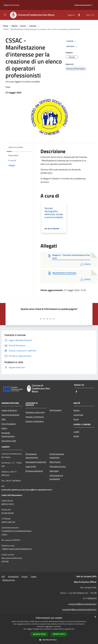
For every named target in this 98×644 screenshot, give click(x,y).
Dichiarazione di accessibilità (56, 477)
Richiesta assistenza (34, 471)
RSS (3, 576)
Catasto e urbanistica (34, 421)
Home (5, 26)
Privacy (25, 576)
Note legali (54, 471)
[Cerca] (93, 15)
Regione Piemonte (11, 5)
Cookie (34, 576)
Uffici (4, 419)
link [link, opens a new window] (73, 629)
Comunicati (78, 415)
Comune (33, 26)
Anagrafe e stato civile (35, 412)
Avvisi (23, 26)
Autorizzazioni (56, 410)
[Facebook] (78, 15)
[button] (49, 640)
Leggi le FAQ (31, 466)
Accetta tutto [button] (39, 634)
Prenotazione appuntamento (32, 456)
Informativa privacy (58, 466)
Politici (4, 428)
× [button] (95, 617)
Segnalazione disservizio (36, 462)
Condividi (71, 41)
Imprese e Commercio (35, 417)
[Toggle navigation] (5, 15)
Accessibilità (13, 576)
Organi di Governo (9, 410)
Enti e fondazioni (9, 424)
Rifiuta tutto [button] (59, 634)
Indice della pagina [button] (16, 147)
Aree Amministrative (10, 415)
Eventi (76, 436)
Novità (14, 26)
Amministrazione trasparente (57, 456)
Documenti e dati (9, 441)
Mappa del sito (9, 580)
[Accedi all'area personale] (82, 5)
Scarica (85, 264)
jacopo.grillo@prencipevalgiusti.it (82, 604)
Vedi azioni (72, 46)
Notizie (76, 410)
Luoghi (76, 432)
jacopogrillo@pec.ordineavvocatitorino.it (79, 609)
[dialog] (49, 629)
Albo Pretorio (55, 462)
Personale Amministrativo (8, 434)
